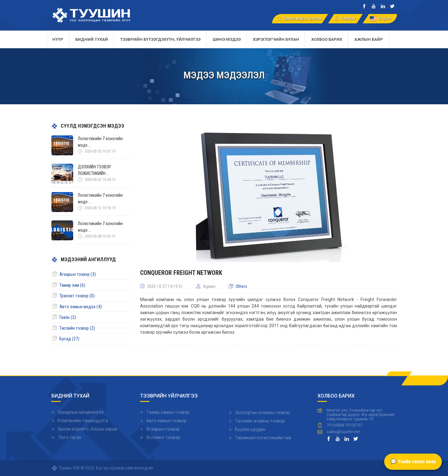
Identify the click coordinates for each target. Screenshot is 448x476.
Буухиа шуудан (250, 429)
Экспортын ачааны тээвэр (262, 412)
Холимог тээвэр (163, 437)
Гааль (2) (68, 317)
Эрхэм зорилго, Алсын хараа (87, 429)
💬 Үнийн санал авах (413, 462)
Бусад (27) (69, 339)
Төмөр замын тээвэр (168, 412)
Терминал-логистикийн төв (263, 438)
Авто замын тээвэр (166, 421)
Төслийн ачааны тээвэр (260, 421)
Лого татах (69, 437)
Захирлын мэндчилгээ (81, 412)
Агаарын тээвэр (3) (78, 274)
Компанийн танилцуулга (83, 421)
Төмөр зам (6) (72, 285)
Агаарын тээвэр (163, 429)
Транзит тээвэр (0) (77, 296)
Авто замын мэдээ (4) (81, 307)
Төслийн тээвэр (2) (77, 328)
